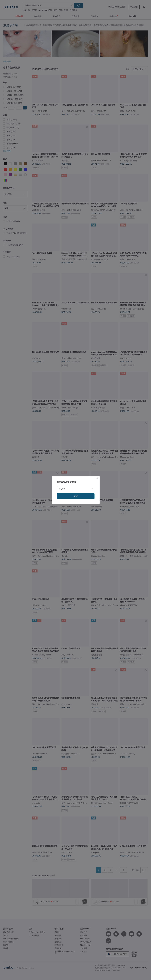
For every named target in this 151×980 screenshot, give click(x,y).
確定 (76, 496)
